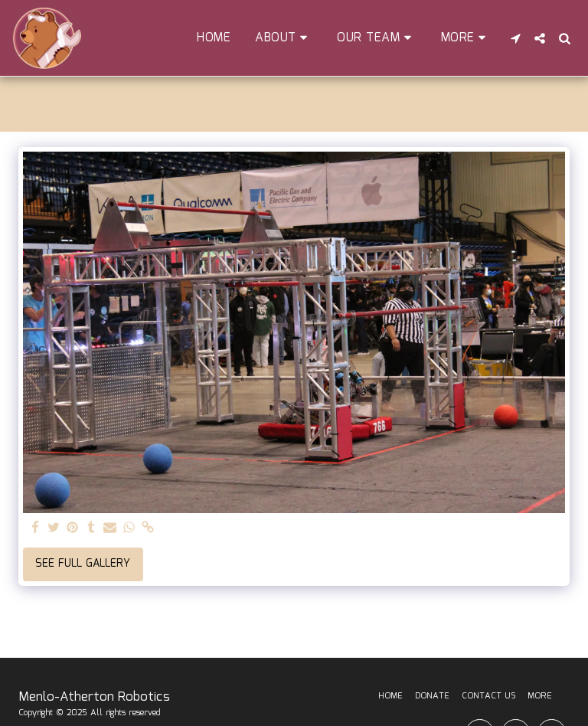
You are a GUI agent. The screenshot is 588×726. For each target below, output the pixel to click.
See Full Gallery (83, 564)
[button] (284, 38)
